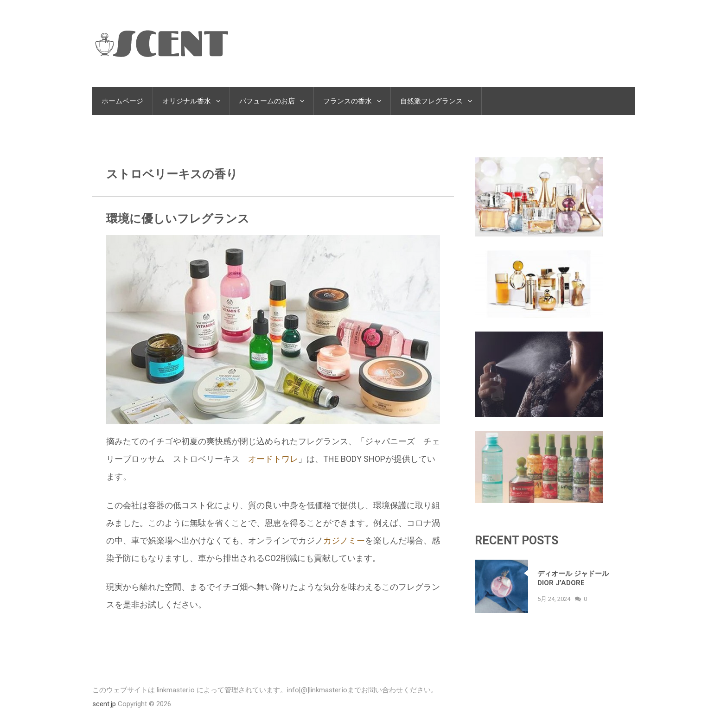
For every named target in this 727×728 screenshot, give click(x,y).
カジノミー (344, 540)
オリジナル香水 (187, 101)
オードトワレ (273, 459)
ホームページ (122, 101)
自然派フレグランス (431, 101)
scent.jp (104, 704)
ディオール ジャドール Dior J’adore (573, 578)
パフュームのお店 (267, 101)
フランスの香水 (348, 101)
